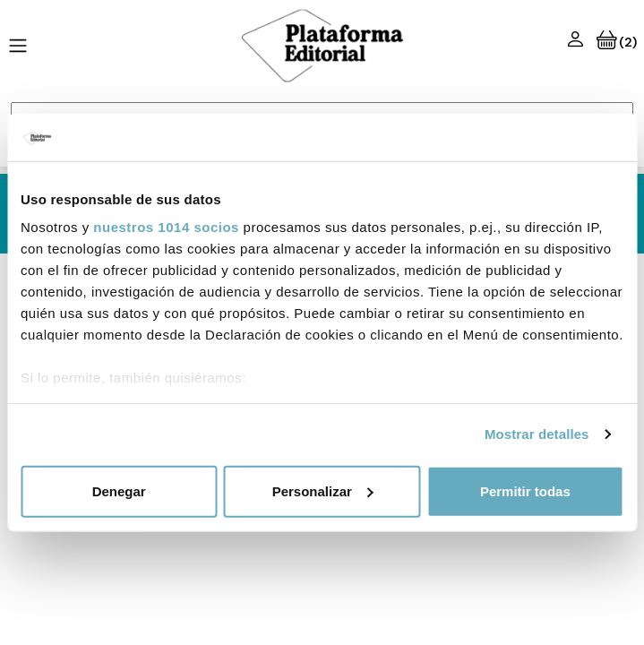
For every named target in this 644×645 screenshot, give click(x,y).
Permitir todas (525, 490)
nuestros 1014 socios (166, 227)
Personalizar (323, 490)
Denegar (119, 490)
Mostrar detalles (537, 434)
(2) (617, 42)
